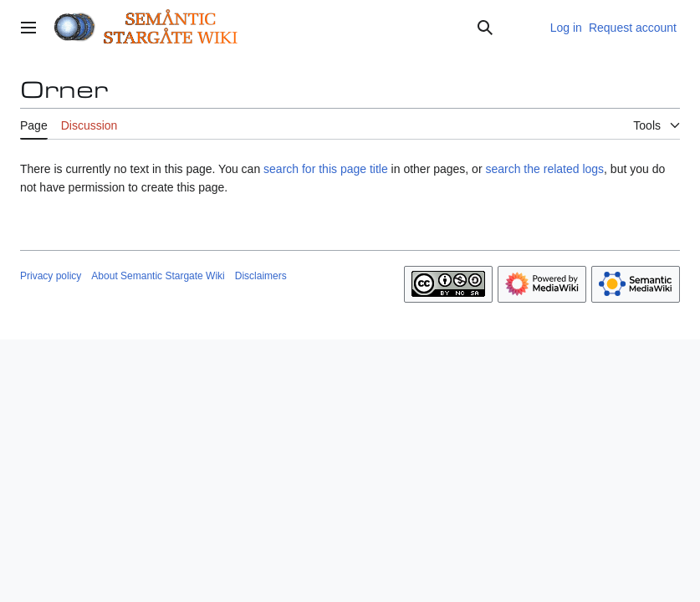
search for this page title (326, 169)
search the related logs (544, 169)
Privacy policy (51, 276)
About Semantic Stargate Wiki (158, 276)
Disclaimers (261, 276)
